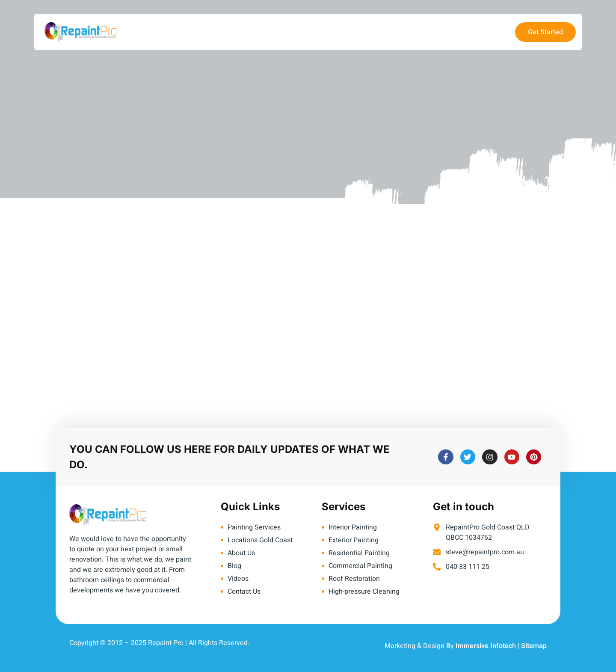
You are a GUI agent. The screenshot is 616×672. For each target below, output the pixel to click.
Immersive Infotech (486, 646)
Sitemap (534, 646)
